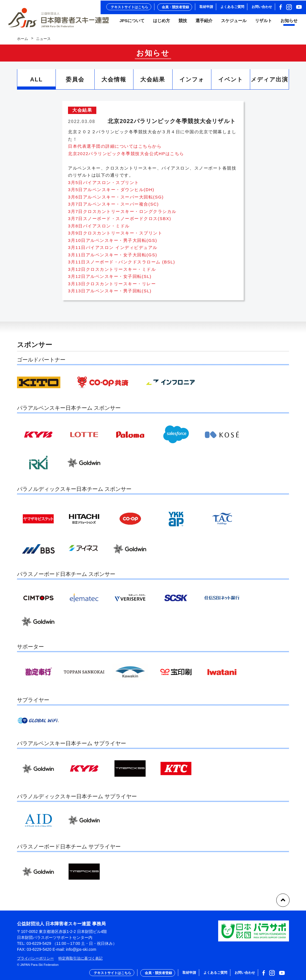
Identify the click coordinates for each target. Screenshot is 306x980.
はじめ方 (161, 22)
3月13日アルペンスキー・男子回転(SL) (110, 293)
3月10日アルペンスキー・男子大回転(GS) (113, 243)
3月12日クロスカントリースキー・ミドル (112, 272)
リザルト (263, 22)
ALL (36, 82)
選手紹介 (204, 22)
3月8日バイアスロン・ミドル (99, 228)
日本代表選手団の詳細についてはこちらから (115, 149)
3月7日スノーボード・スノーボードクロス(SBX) (120, 221)
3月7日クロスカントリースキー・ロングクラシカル (122, 214)
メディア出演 (269, 82)
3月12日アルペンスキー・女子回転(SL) (110, 279)
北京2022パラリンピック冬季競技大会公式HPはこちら (126, 156)
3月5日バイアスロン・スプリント (104, 185)
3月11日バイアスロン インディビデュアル (113, 250)
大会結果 (153, 82)
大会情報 (114, 82)
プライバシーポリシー (35, 958)
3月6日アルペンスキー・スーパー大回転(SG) (116, 199)
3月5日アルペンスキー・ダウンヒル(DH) (111, 192)
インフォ (192, 82)
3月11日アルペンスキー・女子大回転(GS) (113, 257)
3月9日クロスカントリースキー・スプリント (115, 236)
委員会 (75, 82)
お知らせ (289, 22)
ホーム (23, 41)
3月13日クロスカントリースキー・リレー (112, 286)
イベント (231, 82)
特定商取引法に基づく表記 (80, 958)
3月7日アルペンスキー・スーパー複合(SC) (113, 207)
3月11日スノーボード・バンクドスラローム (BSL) (122, 264)
